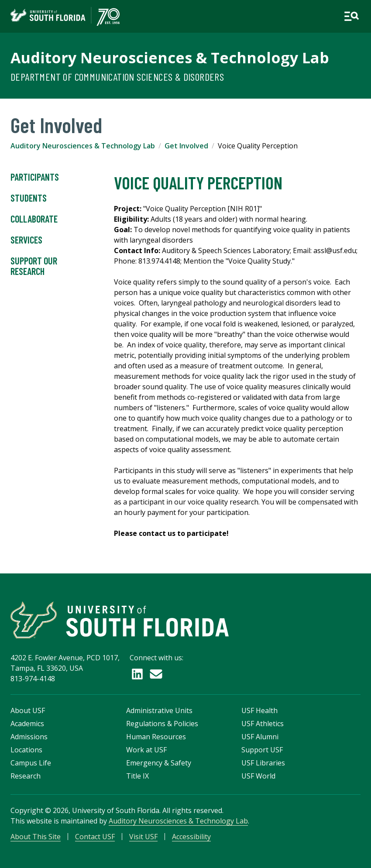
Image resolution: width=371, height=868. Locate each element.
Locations (26, 750)
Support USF (262, 750)
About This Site (36, 837)
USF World (258, 776)
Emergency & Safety (159, 763)
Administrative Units (159, 710)
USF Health (259, 710)
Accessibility (191, 837)
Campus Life (31, 763)
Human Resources (156, 737)
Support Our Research (34, 266)
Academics (27, 724)
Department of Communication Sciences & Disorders (117, 77)
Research (26, 776)
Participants (35, 177)
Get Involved (186, 146)
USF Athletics (263, 724)
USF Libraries (263, 763)
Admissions (29, 737)
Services (26, 240)
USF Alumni (260, 737)
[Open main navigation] (352, 16)
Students (29, 198)
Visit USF (143, 837)
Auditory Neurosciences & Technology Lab (170, 58)
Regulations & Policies (162, 724)
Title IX (137, 776)
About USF (28, 710)
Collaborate (34, 219)
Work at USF (146, 750)
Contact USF (95, 837)
